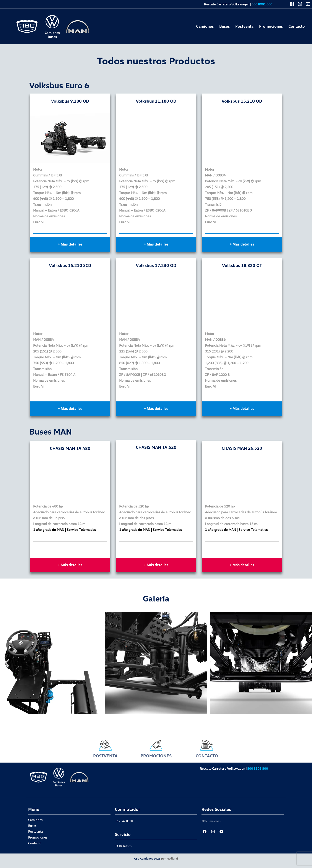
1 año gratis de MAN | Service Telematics (64, 530)
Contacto (297, 26)
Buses (224, 26)
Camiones (205, 26)
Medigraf (172, 858)
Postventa (244, 26)
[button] (7, 663)
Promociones (271, 26)
